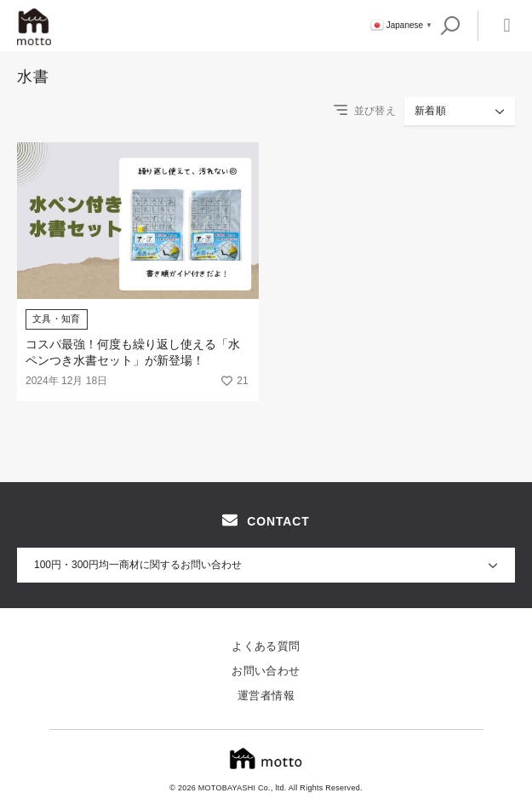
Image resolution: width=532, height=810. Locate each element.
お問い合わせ (266, 671)
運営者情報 (266, 695)
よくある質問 (266, 646)
